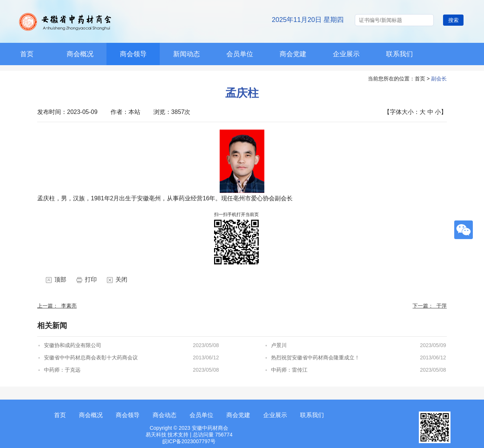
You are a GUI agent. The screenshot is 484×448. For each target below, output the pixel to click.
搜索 (453, 20)
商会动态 (165, 415)
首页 (60, 415)
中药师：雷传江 (289, 370)
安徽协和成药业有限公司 (73, 345)
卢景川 (279, 345)
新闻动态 (187, 54)
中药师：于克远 (62, 370)
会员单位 (240, 54)
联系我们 (399, 54)
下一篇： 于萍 (430, 306)
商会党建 (293, 54)
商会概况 (80, 54)
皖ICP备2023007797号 (189, 441)
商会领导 (133, 54)
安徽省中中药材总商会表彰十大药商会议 (91, 358)
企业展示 (346, 54)
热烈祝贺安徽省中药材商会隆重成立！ (315, 358)
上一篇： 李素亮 (57, 306)
